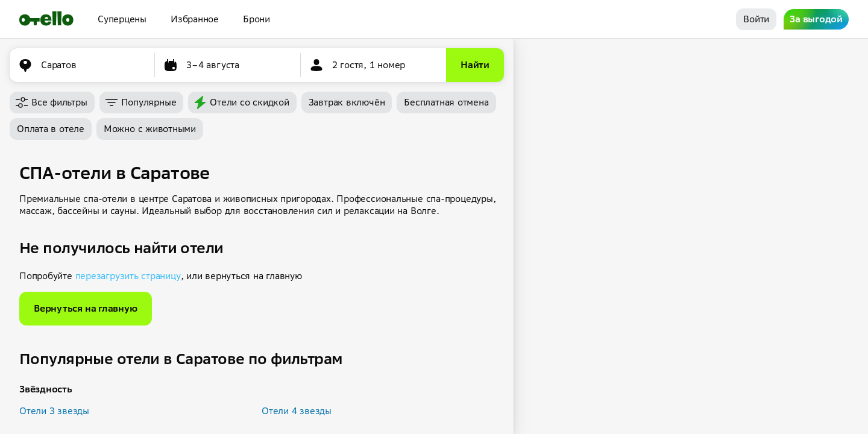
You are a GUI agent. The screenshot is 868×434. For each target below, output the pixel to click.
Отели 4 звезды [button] (297, 411)
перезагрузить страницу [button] (128, 276)
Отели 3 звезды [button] (54, 411)
